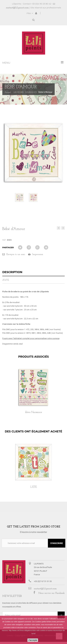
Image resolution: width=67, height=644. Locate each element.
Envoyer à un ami (16, 254)
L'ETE (34, 487)
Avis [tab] (6, 280)
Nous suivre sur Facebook (52, 593)
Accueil (8, 92)
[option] (33, 394)
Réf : (4, 240)
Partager (8, 247)
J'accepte (33, 640)
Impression (38, 254)
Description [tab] (12, 272)
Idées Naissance (34, 412)
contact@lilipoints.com (17, 8)
